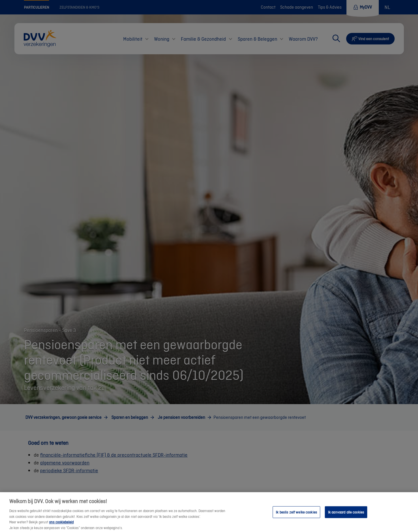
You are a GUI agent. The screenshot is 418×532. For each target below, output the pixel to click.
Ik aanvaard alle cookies (346, 515)
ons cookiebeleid (61, 525)
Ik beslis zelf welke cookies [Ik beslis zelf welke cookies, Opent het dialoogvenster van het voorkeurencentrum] (296, 515)
